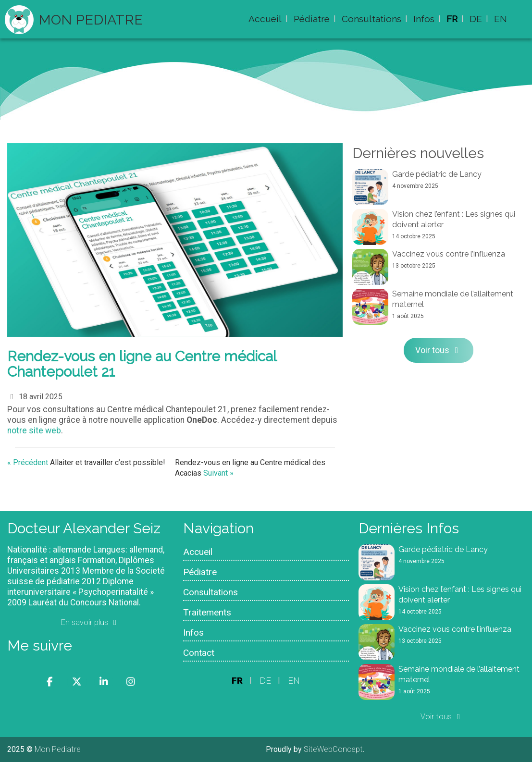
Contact (199, 653)
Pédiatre (312, 19)
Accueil (265, 19)
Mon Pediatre (91, 20)
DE (476, 19)
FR (452, 19)
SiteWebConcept (333, 749)
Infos (424, 19)
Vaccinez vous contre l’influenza (449, 254)
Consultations (371, 19)
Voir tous (439, 350)
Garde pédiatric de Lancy (437, 174)
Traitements (207, 612)
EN (501, 19)
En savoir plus (90, 622)
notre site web (34, 430)
